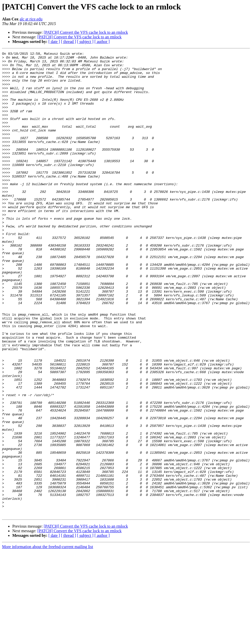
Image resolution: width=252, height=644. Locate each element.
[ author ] (102, 42)
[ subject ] (85, 42)
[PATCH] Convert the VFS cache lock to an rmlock (86, 32)
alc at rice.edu (31, 19)
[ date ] (54, 42)
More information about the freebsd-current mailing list (48, 640)
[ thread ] (69, 42)
